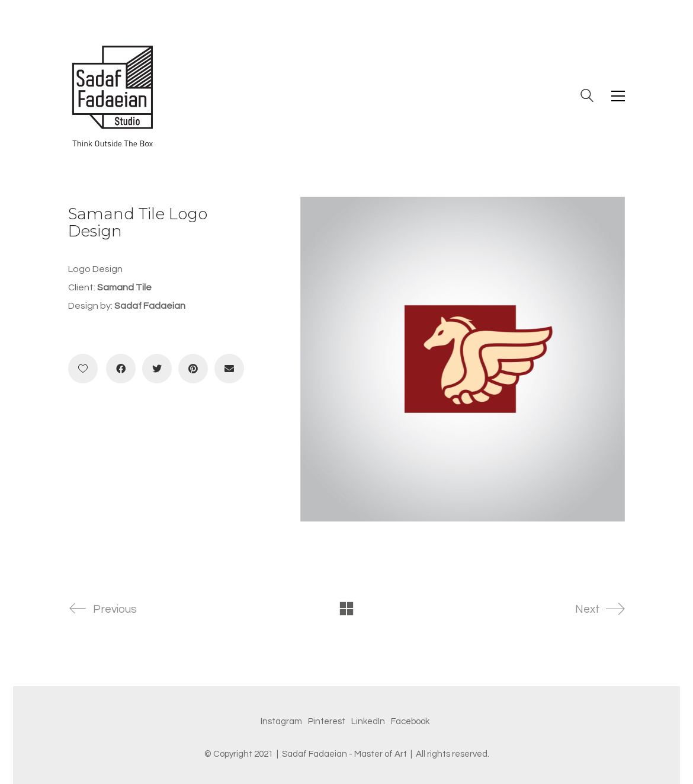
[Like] (83, 369)
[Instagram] (281, 722)
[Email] (229, 369)
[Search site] (587, 97)
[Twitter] (157, 369)
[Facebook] (121, 369)
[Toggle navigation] (618, 96)
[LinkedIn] (368, 722)
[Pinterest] (193, 369)
